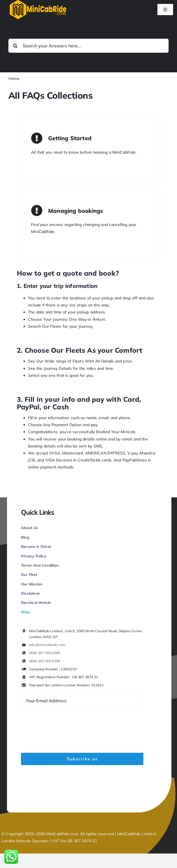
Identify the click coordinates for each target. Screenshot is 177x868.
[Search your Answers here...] (88, 46)
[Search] (15, 46)
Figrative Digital (85, 794)
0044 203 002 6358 (45, 661)
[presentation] (64, 727)
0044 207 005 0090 (45, 653)
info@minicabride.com (47, 645)
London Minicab (17, 841)
